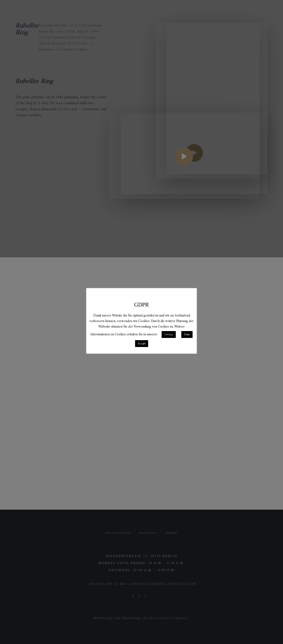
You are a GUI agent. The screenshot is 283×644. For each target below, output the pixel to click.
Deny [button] (187, 335)
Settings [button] (169, 335)
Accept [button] (142, 344)
